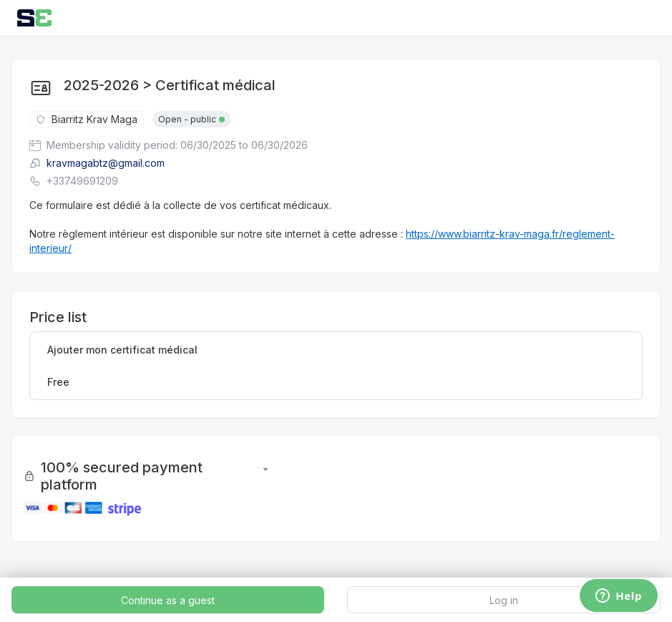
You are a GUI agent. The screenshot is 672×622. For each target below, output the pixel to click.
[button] (266, 476)
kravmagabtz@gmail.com (97, 163)
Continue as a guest (168, 600)
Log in (504, 600)
